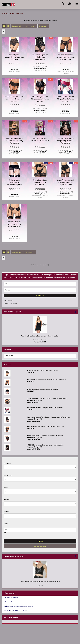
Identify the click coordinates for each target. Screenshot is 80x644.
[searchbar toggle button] (63, 3)
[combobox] (17, 26)
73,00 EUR (40, 586)
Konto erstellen (8, 301)
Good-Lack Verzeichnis (11, 598)
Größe (6, 512)
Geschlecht (8, 476)
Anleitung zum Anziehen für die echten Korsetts (18, 606)
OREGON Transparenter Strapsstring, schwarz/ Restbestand (65, 141)
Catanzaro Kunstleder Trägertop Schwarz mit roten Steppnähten (40, 582)
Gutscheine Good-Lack (10, 602)
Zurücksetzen (40, 546)
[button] (4, 26)
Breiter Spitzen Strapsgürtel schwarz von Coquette (14, 57)
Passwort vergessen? (10, 304)
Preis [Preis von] (6, 524)
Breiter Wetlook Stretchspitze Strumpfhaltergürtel (14, 182)
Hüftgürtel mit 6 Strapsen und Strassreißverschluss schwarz (14, 99)
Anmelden (40, 296)
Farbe (6, 488)
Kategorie (7, 463)
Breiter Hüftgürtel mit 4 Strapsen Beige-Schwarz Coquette (40, 99)
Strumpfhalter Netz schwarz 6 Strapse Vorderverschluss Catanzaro (14, 224)
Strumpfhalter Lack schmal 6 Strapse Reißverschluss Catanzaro (40, 183)
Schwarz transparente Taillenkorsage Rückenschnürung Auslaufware (40, 57)
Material (7, 500)
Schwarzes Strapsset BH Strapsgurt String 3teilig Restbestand (14, 141)
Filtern (40, 541)
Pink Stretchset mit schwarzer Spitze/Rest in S (40, 141)
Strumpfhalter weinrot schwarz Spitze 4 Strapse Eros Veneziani (65, 57)
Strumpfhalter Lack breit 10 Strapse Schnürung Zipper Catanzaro (65, 182)
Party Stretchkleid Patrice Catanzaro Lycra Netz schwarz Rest (40, 336)
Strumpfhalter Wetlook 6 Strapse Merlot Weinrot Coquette (65, 99)
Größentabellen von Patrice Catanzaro (15, 611)
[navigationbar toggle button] (77, 3)
